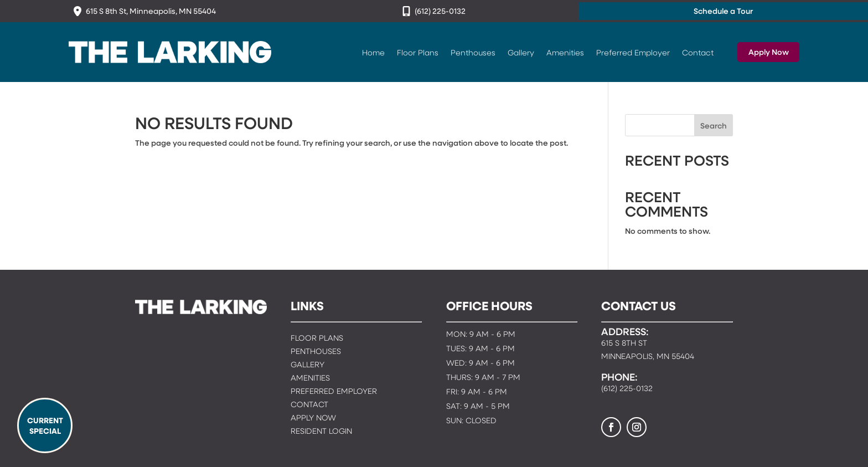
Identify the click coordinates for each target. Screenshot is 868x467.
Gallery (521, 52)
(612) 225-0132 (440, 11)
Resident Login (321, 432)
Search (714, 125)
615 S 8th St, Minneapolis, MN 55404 (151, 11)
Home (373, 52)
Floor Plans (418, 52)
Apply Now (769, 52)
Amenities (565, 52)
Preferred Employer (633, 52)
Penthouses (473, 52)
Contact (698, 52)
